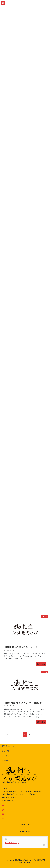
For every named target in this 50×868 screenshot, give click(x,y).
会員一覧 (5, 751)
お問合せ (5, 761)
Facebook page (12, 842)
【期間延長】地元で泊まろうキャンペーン (21, 647)
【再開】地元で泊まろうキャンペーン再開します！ (25, 703)
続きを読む (41, 664)
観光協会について (9, 746)
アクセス (5, 756)
